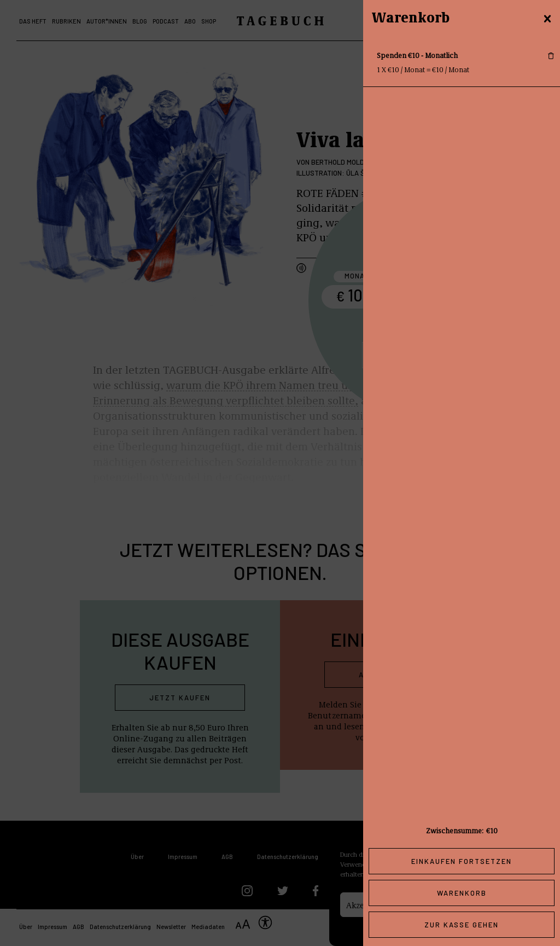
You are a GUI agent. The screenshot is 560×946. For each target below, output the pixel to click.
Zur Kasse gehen (462, 925)
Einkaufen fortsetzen (462, 861)
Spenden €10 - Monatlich (417, 55)
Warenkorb (462, 893)
